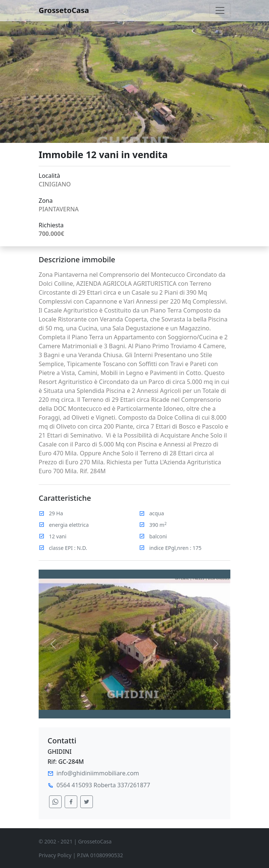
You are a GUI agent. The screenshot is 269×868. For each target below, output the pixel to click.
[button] (53, 644)
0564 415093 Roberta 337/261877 (103, 785)
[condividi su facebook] (71, 802)
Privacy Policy (55, 855)
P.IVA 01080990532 (100, 855)
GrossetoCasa (64, 10)
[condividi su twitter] (87, 802)
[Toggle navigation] (220, 10)
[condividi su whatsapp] (55, 802)
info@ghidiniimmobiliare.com (98, 773)
